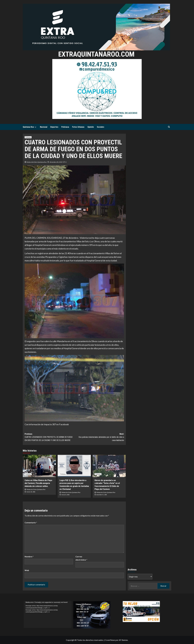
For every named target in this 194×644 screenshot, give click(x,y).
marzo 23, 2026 (31, 492)
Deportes (54, 127)
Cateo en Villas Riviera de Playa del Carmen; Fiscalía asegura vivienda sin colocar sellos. (38, 483)
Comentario (31, 523)
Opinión (91, 127)
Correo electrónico (81, 558)
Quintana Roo (30, 127)
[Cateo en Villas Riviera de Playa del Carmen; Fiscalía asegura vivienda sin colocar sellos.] (39, 466)
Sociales (101, 127)
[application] (48, 615)
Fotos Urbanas (78, 127)
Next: (99, 437)
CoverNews (110, 640)
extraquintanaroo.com (96, 54)
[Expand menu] (35, 127)
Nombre (29, 556)
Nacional (44, 127)
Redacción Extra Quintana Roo (37, 162)
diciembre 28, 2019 (56, 162)
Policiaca (65, 127)
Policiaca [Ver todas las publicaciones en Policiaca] (28, 137)
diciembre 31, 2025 (102, 495)
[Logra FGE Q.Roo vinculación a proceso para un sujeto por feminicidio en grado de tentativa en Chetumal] (74, 466)
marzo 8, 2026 (65, 495)
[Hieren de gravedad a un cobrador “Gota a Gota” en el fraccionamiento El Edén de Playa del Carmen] (109, 466)
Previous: (49, 437)
